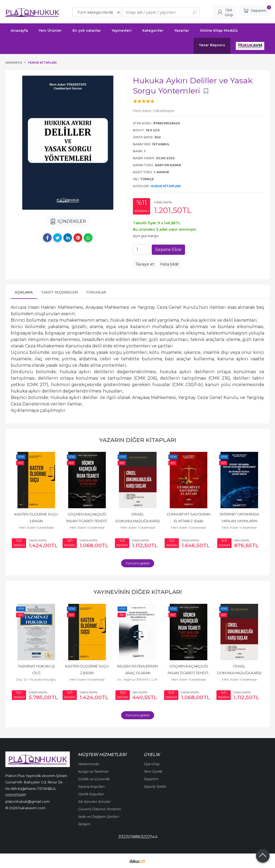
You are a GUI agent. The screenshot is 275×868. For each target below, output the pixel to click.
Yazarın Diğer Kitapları (138, 440)
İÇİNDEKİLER (68, 221)
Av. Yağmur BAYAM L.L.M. (138, 679)
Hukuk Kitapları (166, 186)
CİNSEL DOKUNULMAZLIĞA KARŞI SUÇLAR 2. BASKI (138, 521)
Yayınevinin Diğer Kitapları (138, 592)
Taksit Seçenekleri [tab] (59, 292)
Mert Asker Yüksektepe (36, 527)
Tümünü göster (138, 563)
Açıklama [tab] (24, 292)
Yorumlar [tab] (96, 292)
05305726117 (16, 795)
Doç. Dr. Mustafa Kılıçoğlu (36, 679)
